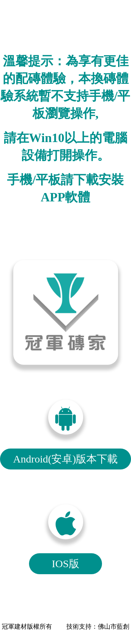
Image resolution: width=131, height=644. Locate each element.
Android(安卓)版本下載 (66, 459)
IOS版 (65, 564)
